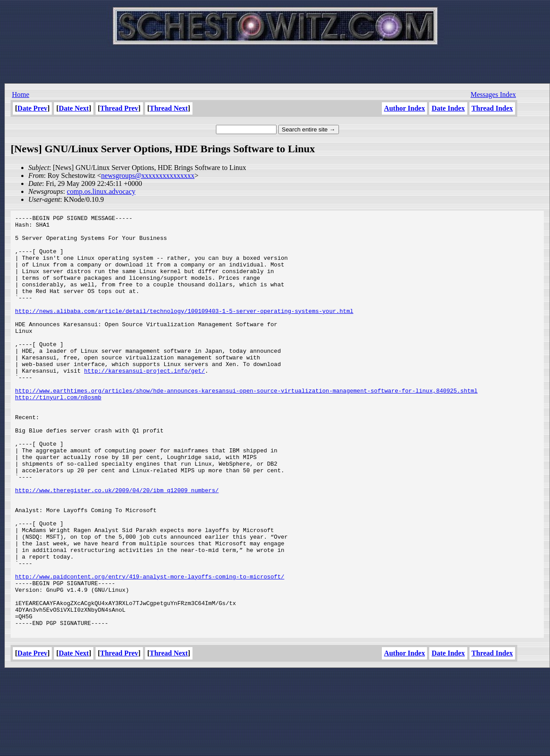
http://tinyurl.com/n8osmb (58, 434)
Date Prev (32, 108)
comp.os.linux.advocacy (101, 191)
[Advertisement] (275, 62)
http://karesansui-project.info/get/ (144, 402)
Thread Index (492, 108)
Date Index (448, 108)
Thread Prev (119, 108)
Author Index (405, 108)
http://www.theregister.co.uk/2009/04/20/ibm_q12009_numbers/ (117, 546)
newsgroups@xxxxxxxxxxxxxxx (148, 175)
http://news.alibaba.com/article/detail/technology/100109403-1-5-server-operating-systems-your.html (184, 331)
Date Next (74, 108)
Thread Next (169, 108)
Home (21, 94)
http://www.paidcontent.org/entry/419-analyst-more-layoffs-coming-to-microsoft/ (150, 649)
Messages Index (493, 94)
